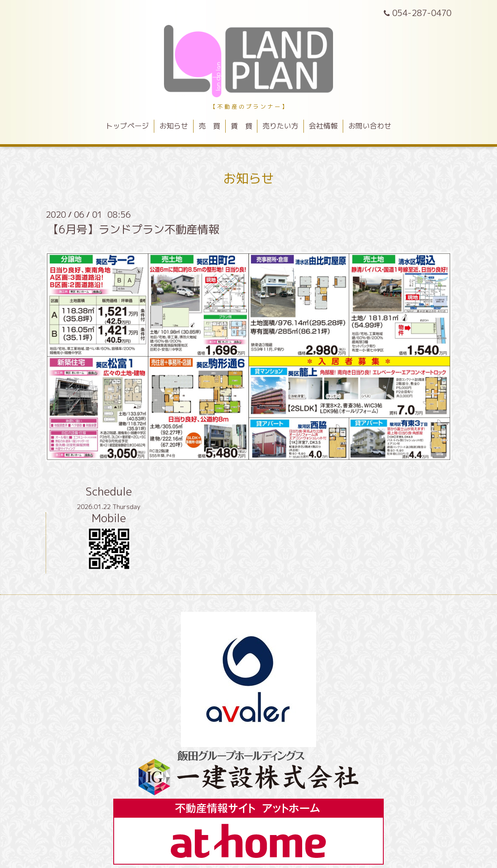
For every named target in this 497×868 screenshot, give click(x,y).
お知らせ (174, 126)
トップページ (127, 126)
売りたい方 (280, 126)
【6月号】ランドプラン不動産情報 (134, 229)
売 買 (209, 126)
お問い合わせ (370, 126)
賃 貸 (242, 126)
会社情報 (323, 126)
